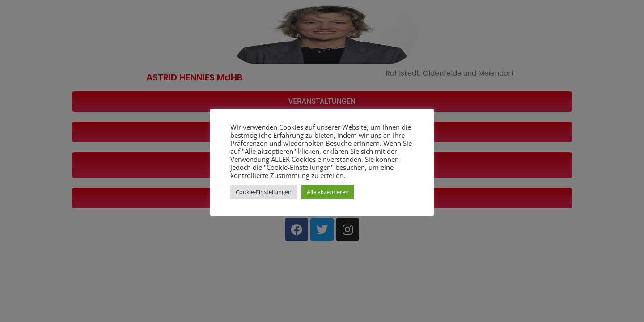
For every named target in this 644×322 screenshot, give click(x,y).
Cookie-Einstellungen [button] (264, 192)
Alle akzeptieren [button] (328, 192)
